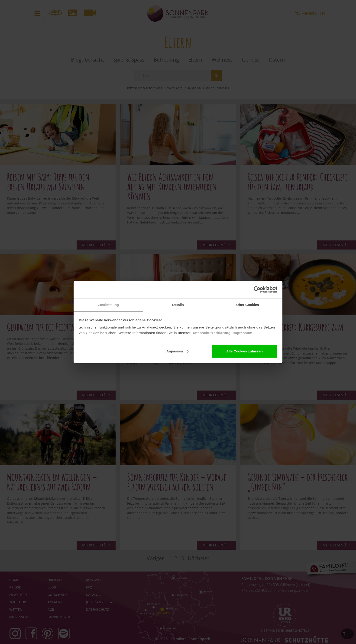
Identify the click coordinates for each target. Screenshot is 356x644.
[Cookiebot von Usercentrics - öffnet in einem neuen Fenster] (257, 289)
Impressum (243, 333)
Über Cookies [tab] (248, 305)
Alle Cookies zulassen (245, 351)
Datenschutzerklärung (211, 333)
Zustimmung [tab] (108, 305)
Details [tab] (178, 305)
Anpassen (178, 351)
